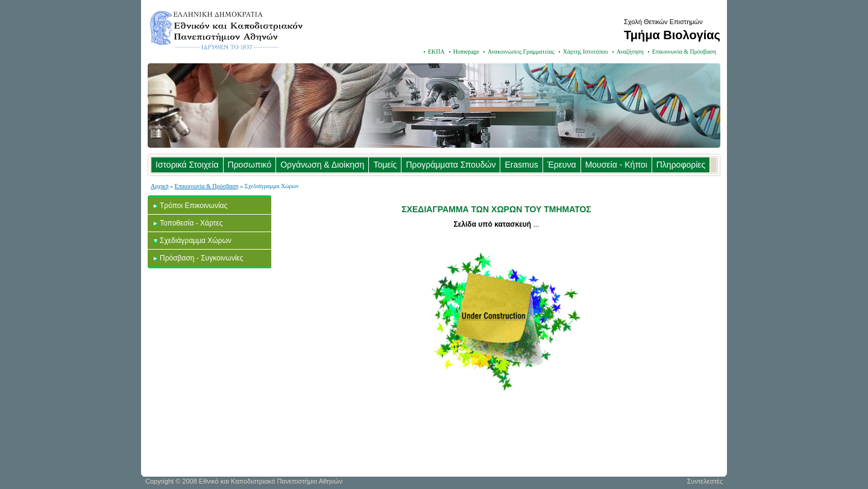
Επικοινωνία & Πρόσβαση (684, 52)
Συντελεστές (705, 481)
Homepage (466, 52)
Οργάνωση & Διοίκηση (322, 165)
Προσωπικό (250, 165)
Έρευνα (562, 165)
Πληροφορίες (681, 165)
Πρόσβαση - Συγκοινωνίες (202, 258)
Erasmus (521, 165)
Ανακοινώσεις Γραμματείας (521, 52)
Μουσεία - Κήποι (616, 165)
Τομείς (385, 165)
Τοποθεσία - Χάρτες (191, 223)
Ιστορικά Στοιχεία (187, 165)
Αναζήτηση (630, 52)
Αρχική (160, 186)
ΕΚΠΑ (436, 52)
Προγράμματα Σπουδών (451, 165)
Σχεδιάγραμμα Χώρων (196, 241)
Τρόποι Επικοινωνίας (193, 206)
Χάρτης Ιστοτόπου (586, 52)
